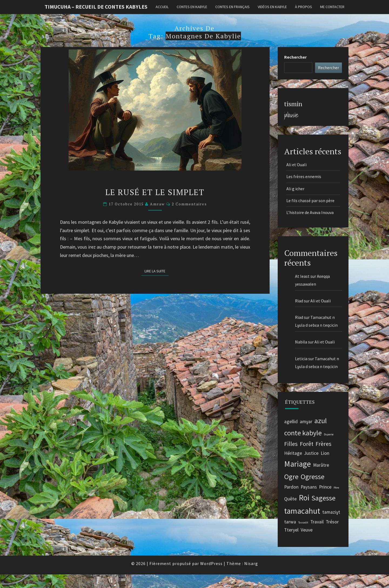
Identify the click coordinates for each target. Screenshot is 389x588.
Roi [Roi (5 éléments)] (304, 498)
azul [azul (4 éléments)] (321, 421)
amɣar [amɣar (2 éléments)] (306, 422)
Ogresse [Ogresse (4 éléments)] (313, 477)
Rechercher (295, 57)
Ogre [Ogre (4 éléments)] (291, 477)
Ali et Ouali (296, 165)
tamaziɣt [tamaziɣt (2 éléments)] (331, 512)
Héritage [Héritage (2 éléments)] (293, 453)
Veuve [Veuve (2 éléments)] (307, 530)
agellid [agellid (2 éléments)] (291, 422)
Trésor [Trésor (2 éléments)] (332, 522)
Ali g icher (295, 189)
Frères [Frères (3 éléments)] (323, 444)
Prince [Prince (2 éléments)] (325, 487)
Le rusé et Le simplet (155, 192)
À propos (304, 7)
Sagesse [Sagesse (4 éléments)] (323, 498)
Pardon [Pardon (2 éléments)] (291, 487)
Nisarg (251, 563)
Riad (299, 301)
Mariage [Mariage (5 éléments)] (298, 464)
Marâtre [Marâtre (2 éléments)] (321, 465)
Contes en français (232, 7)
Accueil (162, 7)
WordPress (211, 563)
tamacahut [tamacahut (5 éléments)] (302, 511)
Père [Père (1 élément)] (336, 488)
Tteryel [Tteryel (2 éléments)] (291, 530)
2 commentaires (189, 204)
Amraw (157, 204)
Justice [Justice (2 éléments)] (311, 453)
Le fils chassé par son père (310, 201)
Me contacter (332, 7)
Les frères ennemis (304, 176)
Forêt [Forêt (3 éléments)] (307, 444)
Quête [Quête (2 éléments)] (290, 499)
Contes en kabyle (192, 7)
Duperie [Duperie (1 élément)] (329, 434)
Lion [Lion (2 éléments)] (325, 453)
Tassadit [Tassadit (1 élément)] (303, 522)
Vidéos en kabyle (272, 7)
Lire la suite (157, 271)
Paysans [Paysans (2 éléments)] (309, 487)
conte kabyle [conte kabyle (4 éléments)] (303, 433)
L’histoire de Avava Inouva (310, 212)
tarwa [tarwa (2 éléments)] (290, 522)
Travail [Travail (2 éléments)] (317, 522)
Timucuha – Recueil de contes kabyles (96, 7)
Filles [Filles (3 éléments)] (291, 444)
